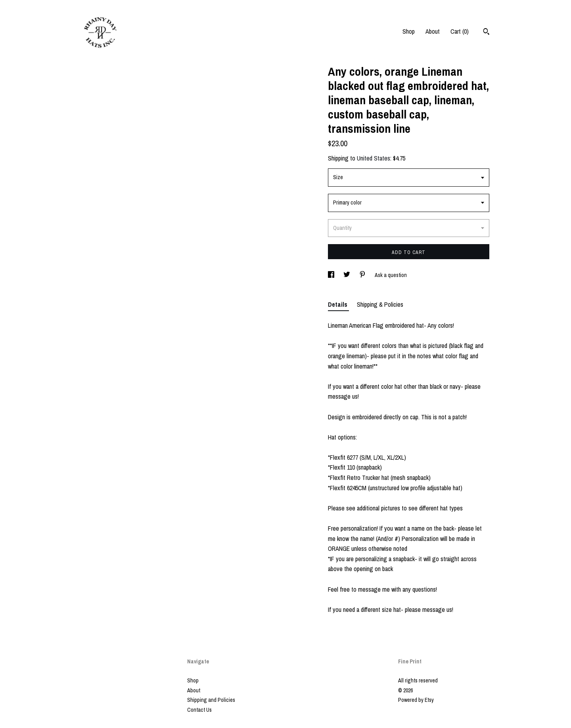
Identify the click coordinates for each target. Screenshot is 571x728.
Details (338, 304)
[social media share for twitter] (347, 275)
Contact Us (199, 710)
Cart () (460, 31)
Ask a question (391, 275)
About (433, 31)
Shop (409, 31)
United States (374, 158)
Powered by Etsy (416, 700)
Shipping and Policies (211, 700)
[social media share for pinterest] (363, 275)
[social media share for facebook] (332, 275)
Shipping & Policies (380, 304)
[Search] (486, 32)
